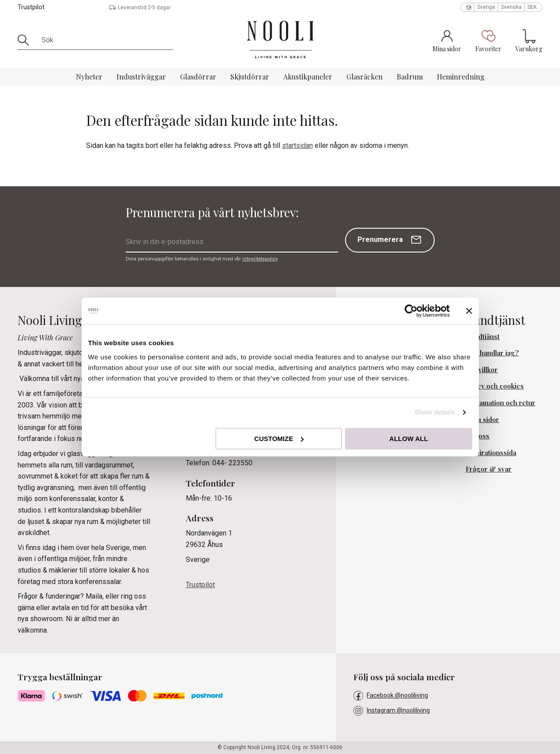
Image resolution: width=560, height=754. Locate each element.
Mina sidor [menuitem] (482, 419)
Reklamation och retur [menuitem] (500, 403)
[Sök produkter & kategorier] (104, 40)
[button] (488, 41)
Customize (279, 439)
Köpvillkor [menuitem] (482, 369)
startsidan (297, 145)
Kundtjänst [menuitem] (483, 336)
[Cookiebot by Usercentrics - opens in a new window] (411, 311)
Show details (435, 412)
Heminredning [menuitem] (461, 77)
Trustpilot (31, 7)
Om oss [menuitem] (477, 436)
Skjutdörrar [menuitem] (250, 77)
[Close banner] (469, 311)
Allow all (409, 439)
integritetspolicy (260, 259)
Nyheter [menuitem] (89, 77)
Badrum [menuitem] (410, 77)
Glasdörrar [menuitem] (198, 77)
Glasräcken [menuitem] (365, 77)
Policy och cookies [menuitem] (495, 386)
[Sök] (26, 40)
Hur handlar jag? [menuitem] (492, 353)
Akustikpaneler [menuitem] (308, 77)
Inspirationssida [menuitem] (491, 452)
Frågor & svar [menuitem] (489, 469)
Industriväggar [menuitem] (141, 77)
